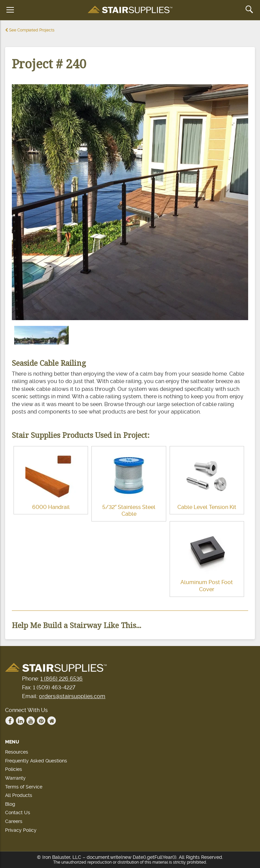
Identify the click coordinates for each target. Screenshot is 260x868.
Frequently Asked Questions (36, 761)
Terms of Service (24, 787)
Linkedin (20, 721)
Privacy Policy (21, 830)
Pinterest (41, 721)
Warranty (15, 778)
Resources (17, 752)
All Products (19, 795)
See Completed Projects (30, 30)
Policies (14, 769)
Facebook (10, 721)
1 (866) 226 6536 (61, 679)
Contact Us (18, 813)
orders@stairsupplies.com (72, 696)
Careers (14, 821)
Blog (10, 804)
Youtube (31, 721)
